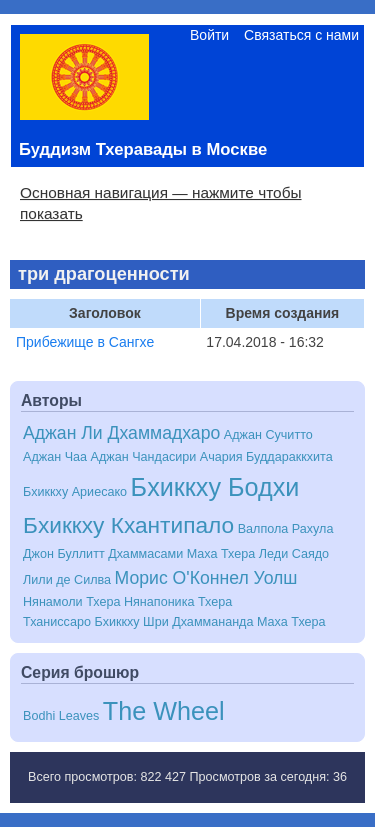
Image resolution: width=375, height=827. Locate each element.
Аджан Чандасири (144, 457)
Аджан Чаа (55, 457)
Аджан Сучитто (268, 435)
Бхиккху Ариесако (75, 492)
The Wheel (164, 711)
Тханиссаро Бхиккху (81, 622)
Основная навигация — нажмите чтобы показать (161, 203)
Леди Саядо (294, 554)
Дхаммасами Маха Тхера (181, 554)
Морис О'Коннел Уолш (206, 578)
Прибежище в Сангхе (85, 342)
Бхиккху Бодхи (215, 487)
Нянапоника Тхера (178, 602)
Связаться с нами (301, 35)
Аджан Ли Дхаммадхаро (121, 433)
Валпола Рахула (286, 529)
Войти (209, 35)
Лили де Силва (67, 580)
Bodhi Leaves (61, 716)
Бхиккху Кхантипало (128, 525)
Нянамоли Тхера (71, 602)
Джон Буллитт (64, 554)
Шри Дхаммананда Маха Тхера (234, 622)
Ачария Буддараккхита (266, 457)
